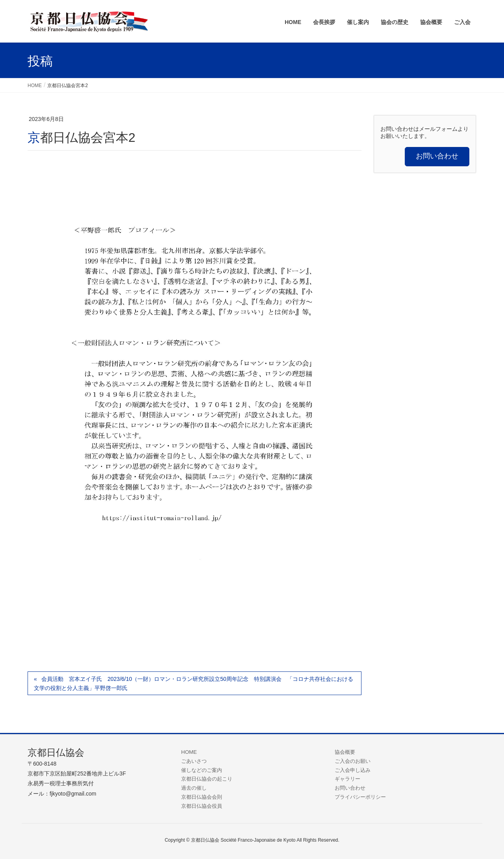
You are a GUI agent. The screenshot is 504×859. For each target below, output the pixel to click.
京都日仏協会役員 (202, 806)
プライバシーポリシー (360, 797)
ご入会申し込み (353, 770)
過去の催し (194, 788)
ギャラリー (347, 779)
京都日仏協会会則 (202, 797)
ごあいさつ (194, 761)
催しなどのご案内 (202, 770)
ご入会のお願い (353, 761)
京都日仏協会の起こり (207, 779)
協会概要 (345, 752)
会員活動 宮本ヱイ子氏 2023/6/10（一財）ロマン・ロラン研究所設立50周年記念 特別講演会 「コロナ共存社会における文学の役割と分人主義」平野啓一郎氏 (194, 683)
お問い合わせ (350, 788)
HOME (189, 752)
